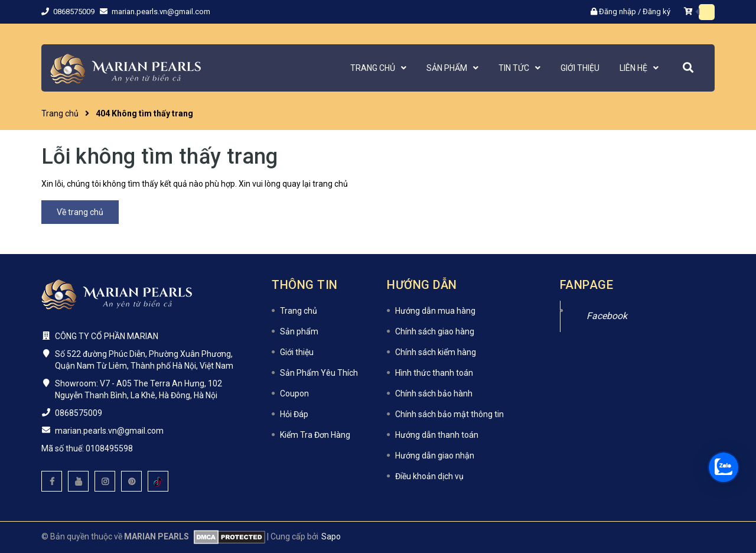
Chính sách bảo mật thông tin (449, 414)
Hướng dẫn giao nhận (435, 456)
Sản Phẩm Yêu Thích (319, 373)
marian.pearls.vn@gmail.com (161, 12)
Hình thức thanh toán (434, 373)
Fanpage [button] (587, 285)
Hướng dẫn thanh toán (437, 435)
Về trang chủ (80, 212)
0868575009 (75, 12)
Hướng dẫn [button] (422, 285)
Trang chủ (299, 311)
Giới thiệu (297, 352)
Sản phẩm (299, 331)
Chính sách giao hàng (435, 331)
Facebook (607, 316)
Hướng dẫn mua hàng (435, 311)
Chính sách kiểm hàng (436, 352)
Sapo (331, 536)
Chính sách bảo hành (434, 393)
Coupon (294, 393)
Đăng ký (656, 12)
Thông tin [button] (305, 285)
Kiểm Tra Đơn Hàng (315, 435)
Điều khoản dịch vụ (429, 476)
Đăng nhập (617, 12)
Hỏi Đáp (294, 414)
